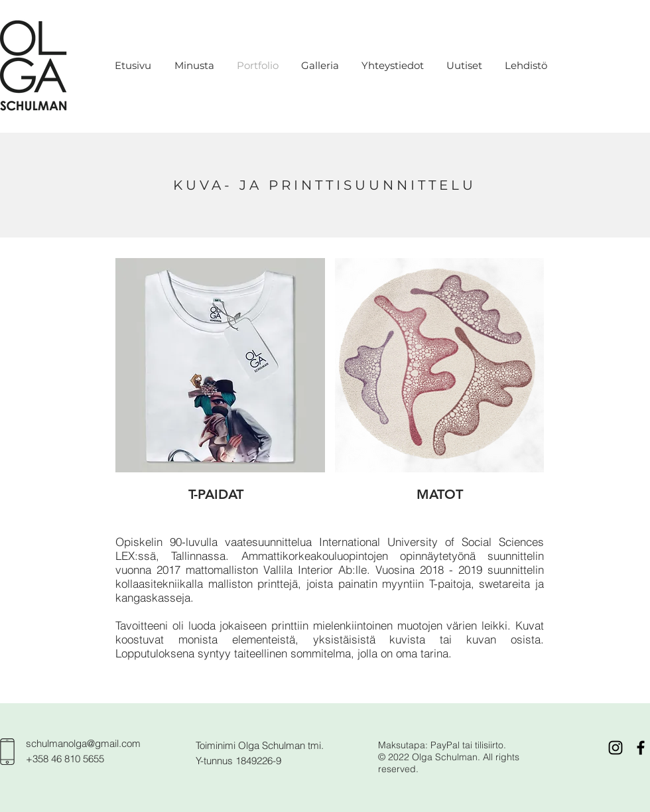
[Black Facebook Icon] (641, 748)
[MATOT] (440, 494)
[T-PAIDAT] (216, 494)
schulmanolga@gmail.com (83, 743)
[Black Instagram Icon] (616, 748)
